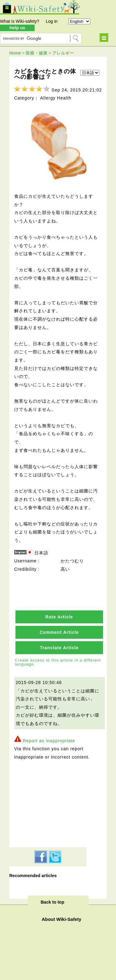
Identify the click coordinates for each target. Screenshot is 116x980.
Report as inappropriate (49, 741)
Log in (52, 21)
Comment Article (59, 632)
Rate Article (59, 617)
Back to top (53, 902)
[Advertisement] (48, 803)
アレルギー (63, 53)
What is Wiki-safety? (20, 21)
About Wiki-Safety (62, 919)
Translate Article (59, 648)
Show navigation (104, 38)
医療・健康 (37, 53)
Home (15, 53)
